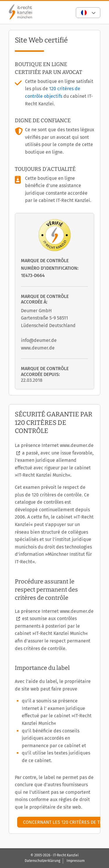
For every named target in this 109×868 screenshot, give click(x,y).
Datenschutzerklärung (42, 861)
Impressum (76, 861)
